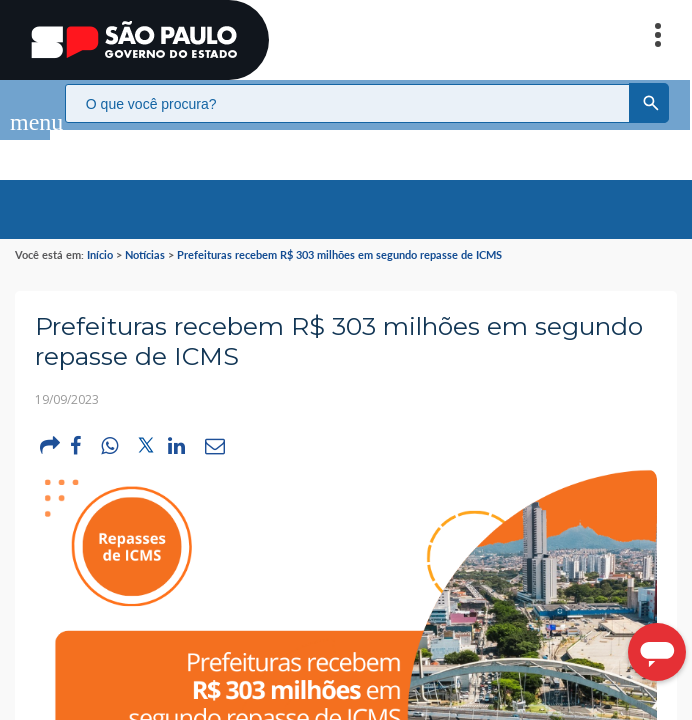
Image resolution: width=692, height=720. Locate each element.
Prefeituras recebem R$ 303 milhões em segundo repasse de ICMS (339, 234)
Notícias (145, 234)
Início (100, 234)
